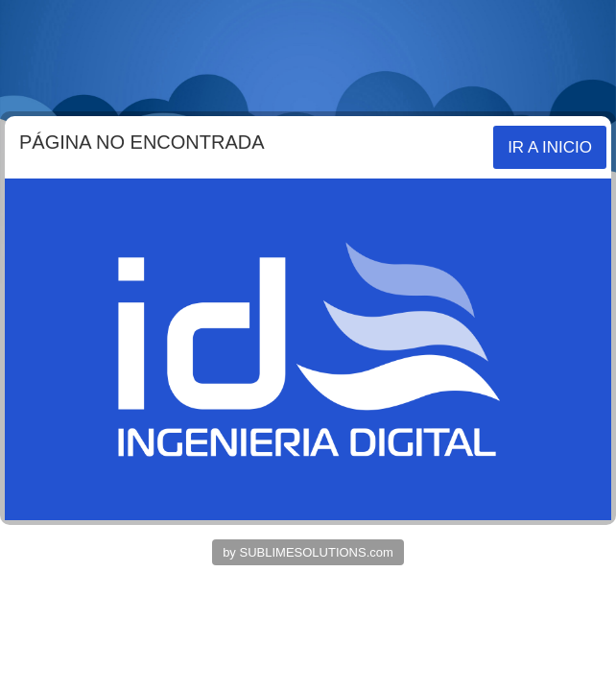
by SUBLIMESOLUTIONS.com (308, 552)
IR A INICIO (550, 147)
